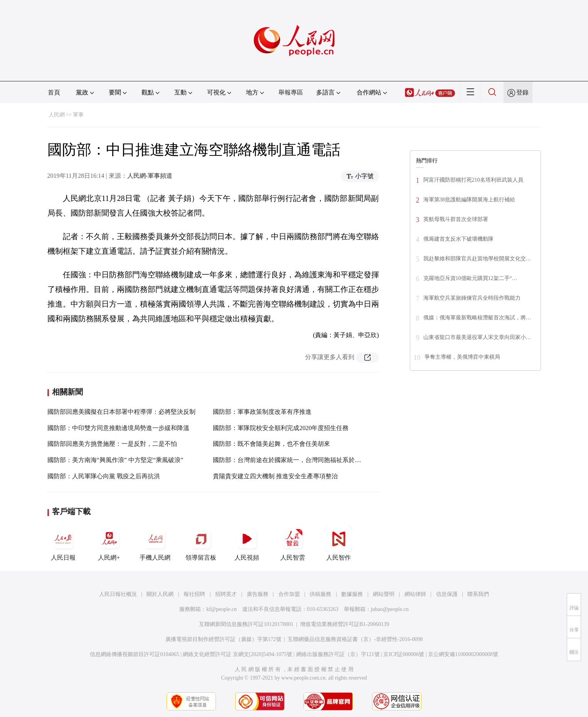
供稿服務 (320, 594)
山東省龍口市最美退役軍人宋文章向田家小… (477, 337)
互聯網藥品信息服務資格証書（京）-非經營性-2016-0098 (355, 639)
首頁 (54, 92)
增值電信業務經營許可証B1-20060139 (345, 624)
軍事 (78, 115)
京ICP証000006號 (404, 654)
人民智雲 (293, 543)
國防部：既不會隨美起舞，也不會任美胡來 (271, 444)
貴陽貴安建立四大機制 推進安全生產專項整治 (275, 476)
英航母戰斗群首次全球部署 (456, 219)
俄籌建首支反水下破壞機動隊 (458, 239)
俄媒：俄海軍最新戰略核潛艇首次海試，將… (477, 318)
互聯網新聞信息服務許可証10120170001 (246, 624)
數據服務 (352, 594)
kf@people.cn (222, 609)
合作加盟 (289, 594)
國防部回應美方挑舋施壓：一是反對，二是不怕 (112, 444)
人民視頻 (247, 543)
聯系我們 (478, 594)
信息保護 (447, 594)
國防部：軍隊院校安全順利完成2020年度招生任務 (281, 428)
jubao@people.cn (390, 609)
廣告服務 (258, 594)
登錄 (522, 92)
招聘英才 (226, 594)
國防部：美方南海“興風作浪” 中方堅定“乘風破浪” (115, 460)
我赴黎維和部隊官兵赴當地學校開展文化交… (477, 259)
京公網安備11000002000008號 (463, 654)
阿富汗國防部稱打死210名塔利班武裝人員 (473, 180)
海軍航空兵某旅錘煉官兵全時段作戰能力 (472, 298)
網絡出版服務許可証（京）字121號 (338, 654)
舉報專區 (291, 92)
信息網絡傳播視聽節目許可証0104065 (134, 654)
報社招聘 (194, 594)
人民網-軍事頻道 (150, 176)
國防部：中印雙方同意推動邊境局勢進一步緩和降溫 (118, 428)
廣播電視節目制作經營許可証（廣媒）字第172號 (223, 639)
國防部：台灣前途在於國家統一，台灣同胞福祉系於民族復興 (296, 460)
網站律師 (415, 594)
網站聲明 (384, 594)
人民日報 (63, 543)
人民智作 (339, 543)
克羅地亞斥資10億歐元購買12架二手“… (470, 278)
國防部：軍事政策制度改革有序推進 (262, 412)
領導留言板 (201, 543)
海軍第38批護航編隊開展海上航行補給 (469, 200)
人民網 (57, 115)
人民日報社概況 (118, 594)
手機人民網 (155, 543)
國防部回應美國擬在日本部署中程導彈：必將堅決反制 (121, 412)
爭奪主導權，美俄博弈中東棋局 (462, 357)
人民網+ (109, 543)
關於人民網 (160, 594)
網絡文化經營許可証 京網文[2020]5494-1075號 (238, 654)
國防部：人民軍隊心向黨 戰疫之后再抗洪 (104, 476)
